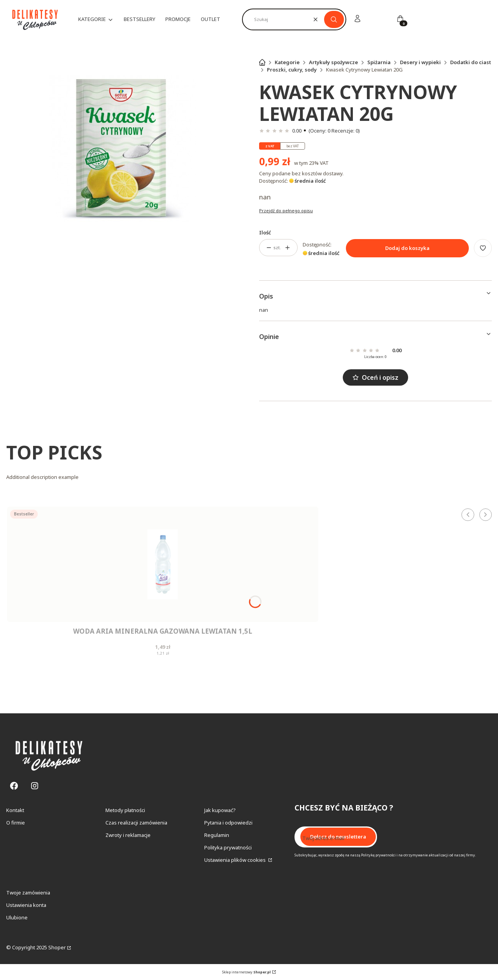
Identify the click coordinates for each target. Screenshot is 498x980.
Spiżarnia (379, 62)
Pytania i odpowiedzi (228, 823)
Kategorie (287, 62)
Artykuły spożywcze (333, 62)
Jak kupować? (220, 810)
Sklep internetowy (246, 972)
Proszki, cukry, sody (292, 70)
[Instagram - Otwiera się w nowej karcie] (35, 786)
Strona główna (262, 62)
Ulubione (17, 917)
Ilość (265, 232)
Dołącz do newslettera (338, 837)
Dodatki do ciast (471, 62)
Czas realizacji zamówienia (136, 823)
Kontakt (15, 810)
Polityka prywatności (228, 847)
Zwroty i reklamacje (128, 835)
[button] (334, 19)
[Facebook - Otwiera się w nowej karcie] (14, 786)
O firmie (16, 823)
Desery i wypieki (420, 62)
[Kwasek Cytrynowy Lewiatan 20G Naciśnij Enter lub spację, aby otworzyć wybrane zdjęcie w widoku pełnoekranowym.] (123, 148)
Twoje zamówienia (28, 893)
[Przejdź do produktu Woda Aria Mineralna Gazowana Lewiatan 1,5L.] (163, 564)
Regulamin (217, 835)
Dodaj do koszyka (407, 248)
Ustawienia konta (26, 905)
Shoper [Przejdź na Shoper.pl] (57, 947)
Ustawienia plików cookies (236, 860)
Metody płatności (125, 810)
